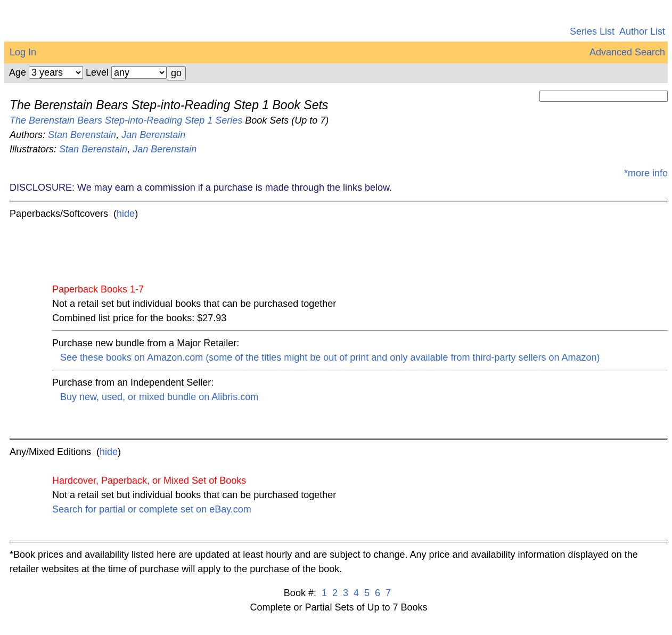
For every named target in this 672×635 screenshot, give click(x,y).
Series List (592, 31)
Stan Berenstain (82, 135)
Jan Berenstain (153, 135)
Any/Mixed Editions (50, 452)
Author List (642, 31)
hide (126, 214)
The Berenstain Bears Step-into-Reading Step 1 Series (126, 120)
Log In (23, 52)
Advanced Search (627, 52)
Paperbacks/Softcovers (59, 214)
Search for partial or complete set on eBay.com (152, 509)
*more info (646, 173)
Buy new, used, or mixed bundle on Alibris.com (159, 397)
